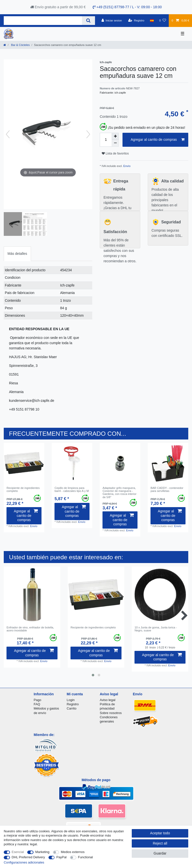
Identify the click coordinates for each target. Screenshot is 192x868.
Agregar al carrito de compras (158, 140)
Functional (85, 857)
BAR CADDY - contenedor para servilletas (167, 489)
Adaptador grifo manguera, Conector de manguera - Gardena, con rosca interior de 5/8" (119, 493)
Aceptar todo (160, 833)
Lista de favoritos (115, 153)
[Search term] (43, 21)
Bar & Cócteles (20, 45)
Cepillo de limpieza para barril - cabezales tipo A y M (72, 489)
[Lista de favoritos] (163, 20)
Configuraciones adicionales (24, 862)
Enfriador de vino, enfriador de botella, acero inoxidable (30, 629)
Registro (73, 704)
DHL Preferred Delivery (28, 857)
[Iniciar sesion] (112, 20)
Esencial (18, 852)
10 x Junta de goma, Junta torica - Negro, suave (156, 629)
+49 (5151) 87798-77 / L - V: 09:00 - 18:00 (127, 7)
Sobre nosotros (111, 713)
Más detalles (17, 254)
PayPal (61, 857)
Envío (126, 166)
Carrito (72, 708)
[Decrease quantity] (115, 143)
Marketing (42, 852)
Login (71, 700)
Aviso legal (107, 700)
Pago (37, 700)
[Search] (88, 21)
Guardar (160, 853)
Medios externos (73, 852)
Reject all (160, 843)
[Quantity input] (106, 140)
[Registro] (136, 20)
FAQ (37, 704)
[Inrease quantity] (115, 136)
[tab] (17, 254)
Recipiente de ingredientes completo (23, 489)
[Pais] (152, 20)
